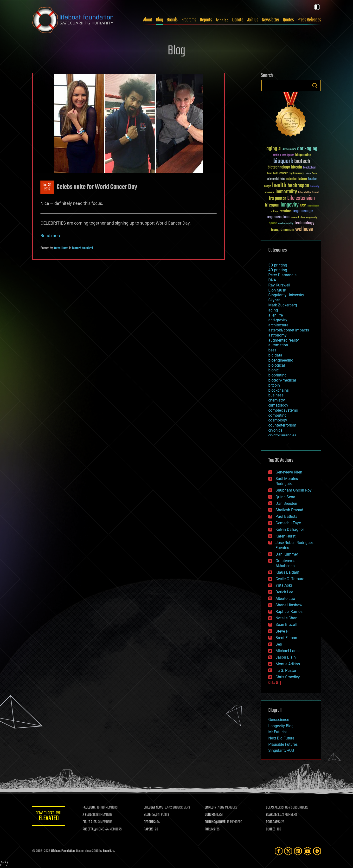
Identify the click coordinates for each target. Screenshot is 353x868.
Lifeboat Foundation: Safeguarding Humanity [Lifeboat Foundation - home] (73, 20)
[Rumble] (317, 851)
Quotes (288, 20)
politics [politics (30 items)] (275, 212)
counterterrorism (282, 425)
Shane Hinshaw (289, 605)
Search (315, 85)
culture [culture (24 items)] (308, 174)
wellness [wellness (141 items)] (304, 229)
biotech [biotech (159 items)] (302, 161)
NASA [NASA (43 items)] (303, 206)
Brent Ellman (286, 638)
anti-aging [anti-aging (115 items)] (307, 149)
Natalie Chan (286, 618)
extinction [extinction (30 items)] (291, 179)
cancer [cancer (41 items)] (283, 174)
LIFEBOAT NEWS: (154, 808)
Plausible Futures (283, 744)
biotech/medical (83, 248)
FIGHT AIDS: (91, 822)
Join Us (253, 20)
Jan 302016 (47, 187)
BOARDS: (271, 815)
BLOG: (148, 815)
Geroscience (279, 720)
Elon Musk (277, 290)
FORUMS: (211, 829)
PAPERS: (149, 829)
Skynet (274, 300)
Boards (172, 20)
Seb (279, 644)
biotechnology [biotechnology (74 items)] (279, 167)
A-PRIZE (222, 20)
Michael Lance (288, 651)
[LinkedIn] (298, 851)
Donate (238, 20)
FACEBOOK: (90, 808)
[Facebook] (279, 851)
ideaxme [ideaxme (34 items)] (270, 193)
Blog (159, 20)
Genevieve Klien (289, 472)
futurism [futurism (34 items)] (313, 179)
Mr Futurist (278, 732)
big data (275, 355)
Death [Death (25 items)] (314, 174)
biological (277, 365)
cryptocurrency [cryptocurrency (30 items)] (296, 174)
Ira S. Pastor (286, 670)
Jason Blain (286, 657)
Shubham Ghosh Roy (294, 490)
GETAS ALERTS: (275, 808)
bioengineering (281, 360)
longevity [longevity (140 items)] (290, 205)
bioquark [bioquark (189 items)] (283, 161)
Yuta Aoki (284, 585)
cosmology (278, 420)
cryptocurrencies (282, 435)
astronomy (277, 335)
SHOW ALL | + (276, 683)
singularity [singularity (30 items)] (311, 218)
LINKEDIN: (211, 808)
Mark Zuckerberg (283, 305)
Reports (206, 20)
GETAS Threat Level (49, 817)
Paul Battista (286, 516)
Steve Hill (283, 631)
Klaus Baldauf (288, 572)
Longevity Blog (281, 726)
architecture (278, 325)
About (148, 20)
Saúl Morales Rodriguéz (287, 481)
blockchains (279, 390)
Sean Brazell (286, 625)
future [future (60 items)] (302, 179)
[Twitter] (288, 851)
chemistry (277, 400)
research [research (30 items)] (295, 218)
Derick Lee (284, 592)
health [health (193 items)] (279, 185)
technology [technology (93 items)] (305, 223)
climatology (278, 405)
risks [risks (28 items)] (303, 218)
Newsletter (271, 20)
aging (273, 310)
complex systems (283, 410)
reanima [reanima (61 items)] (286, 211)
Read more (51, 236)
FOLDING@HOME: (216, 822)
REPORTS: (150, 822)
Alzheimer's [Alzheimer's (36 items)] (289, 150)
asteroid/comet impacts (289, 330)
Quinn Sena (285, 497)
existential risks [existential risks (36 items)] (276, 179)
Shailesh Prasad (289, 510)
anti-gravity (278, 320)
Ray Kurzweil (279, 285)
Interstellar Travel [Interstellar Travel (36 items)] (308, 193)
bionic (273, 370)
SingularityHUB (281, 750)
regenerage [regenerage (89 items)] (303, 211)
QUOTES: (271, 829)
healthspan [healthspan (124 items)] (298, 186)
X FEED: (88, 815)
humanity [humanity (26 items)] (315, 187)
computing (277, 415)
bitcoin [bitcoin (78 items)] (297, 167)
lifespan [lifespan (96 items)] (272, 205)
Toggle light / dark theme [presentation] (317, 7)
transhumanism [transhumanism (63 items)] (282, 230)
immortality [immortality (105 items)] (286, 192)
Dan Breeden (286, 503)
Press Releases (309, 20)
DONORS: (210, 815)
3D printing (278, 265)
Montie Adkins (288, 664)
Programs (189, 20)
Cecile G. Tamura (290, 579)
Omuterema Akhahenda (286, 563)
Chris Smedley (288, 677)
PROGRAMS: (273, 822)
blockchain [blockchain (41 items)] (310, 168)
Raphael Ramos (289, 612)
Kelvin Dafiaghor (290, 529)
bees (272, 350)
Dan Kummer (287, 554)
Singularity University (286, 295)
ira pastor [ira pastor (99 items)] (278, 198)
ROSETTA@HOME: (94, 829)
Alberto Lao (285, 599)
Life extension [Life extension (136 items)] (301, 198)
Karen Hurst (61, 248)
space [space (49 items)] (273, 223)
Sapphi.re (109, 851)
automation (278, 345)
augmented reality (284, 340)
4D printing (278, 270)
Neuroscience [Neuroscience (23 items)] (313, 206)
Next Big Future (281, 738)
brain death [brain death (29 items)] (273, 174)
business (276, 395)
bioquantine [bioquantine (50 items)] (303, 155)
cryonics (275, 430)
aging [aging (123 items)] (272, 149)
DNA (272, 280)
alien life (276, 315)
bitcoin (274, 385)
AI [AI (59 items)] (280, 149)
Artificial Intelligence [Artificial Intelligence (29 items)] (283, 155)
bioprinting (277, 375)
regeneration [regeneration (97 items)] (278, 217)
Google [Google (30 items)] (268, 186)
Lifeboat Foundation (63, 851)
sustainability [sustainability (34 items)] (286, 224)
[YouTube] (308, 851)
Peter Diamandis (282, 275)
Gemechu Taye (288, 523)
